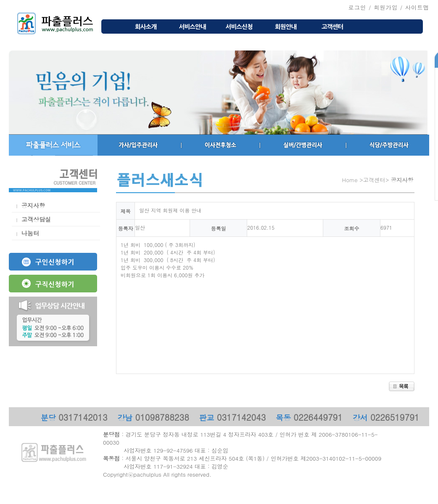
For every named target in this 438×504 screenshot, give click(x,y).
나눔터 (30, 233)
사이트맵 (417, 7)
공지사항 (33, 205)
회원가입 (386, 7)
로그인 (357, 7)
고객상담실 (36, 219)
